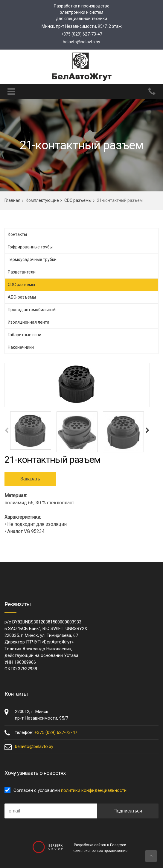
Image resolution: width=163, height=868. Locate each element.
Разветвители (22, 272)
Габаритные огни (25, 335)
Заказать (30, 479)
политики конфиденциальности (94, 790)
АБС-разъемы (22, 297)
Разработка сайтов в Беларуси (100, 845)
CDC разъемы (78, 200)
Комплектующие (42, 200)
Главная (12, 200)
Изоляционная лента (29, 322)
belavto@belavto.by (81, 42)
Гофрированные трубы (30, 247)
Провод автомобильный (32, 310)
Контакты (17, 234)
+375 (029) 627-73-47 (82, 34)
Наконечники (21, 347)
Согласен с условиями (70, 790)
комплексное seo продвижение (100, 851)
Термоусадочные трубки (32, 259)
